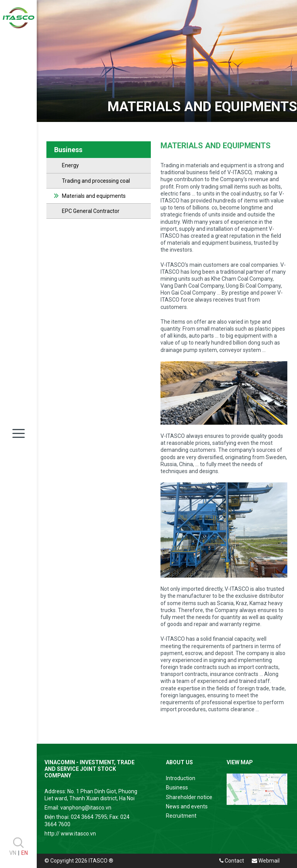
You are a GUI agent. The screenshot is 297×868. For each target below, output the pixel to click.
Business (177, 787)
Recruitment (181, 816)
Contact (232, 861)
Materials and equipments (94, 196)
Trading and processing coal (96, 181)
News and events (187, 806)
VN (13, 853)
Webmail (266, 861)
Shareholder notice (189, 797)
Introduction (181, 778)
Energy (70, 165)
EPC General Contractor (91, 211)
